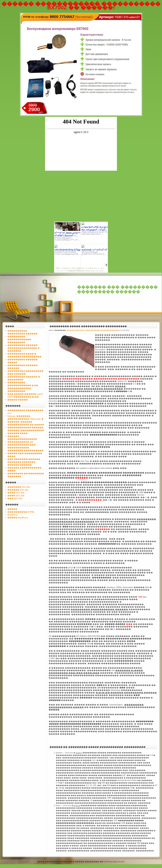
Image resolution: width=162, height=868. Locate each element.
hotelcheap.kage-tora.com (114, 862)
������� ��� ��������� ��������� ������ (117, 289)
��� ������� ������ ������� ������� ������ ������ (24, 462)
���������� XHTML (21, 512)
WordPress (13, 515)
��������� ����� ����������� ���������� (88, 326)
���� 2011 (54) (16, 493)
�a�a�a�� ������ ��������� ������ (126, 693)
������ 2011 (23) (18, 490)
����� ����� (18, 400)
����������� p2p (20, 442)
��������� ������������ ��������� (19, 339)
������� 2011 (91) (19, 487)
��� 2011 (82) (15, 498)
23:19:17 (79, 753)
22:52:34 (77, 806)
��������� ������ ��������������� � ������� (23, 348)
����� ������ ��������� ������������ (93, 330)
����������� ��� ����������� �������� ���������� (25, 448)
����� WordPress (18, 518)
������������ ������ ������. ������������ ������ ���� (26, 430)
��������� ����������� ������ (99, 609)
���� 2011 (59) (16, 496)
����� (12, 509)
